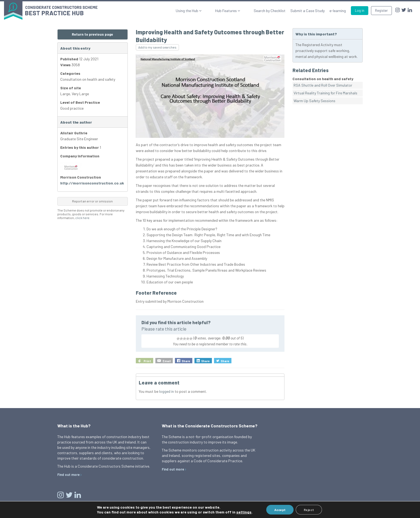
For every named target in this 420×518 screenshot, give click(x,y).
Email (167, 361)
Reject (309, 510)
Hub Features (235, 11)
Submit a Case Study (307, 11)
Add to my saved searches (157, 47)
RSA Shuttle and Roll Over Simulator (323, 85)
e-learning (338, 11)
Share (186, 361)
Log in (360, 10)
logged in (166, 391)
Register (381, 10)
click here (82, 218)
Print (147, 361)
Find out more (68, 475)
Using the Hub (205, 11)
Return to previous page (92, 34)
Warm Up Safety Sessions (314, 101)
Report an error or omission (92, 201)
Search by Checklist (270, 11)
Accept (280, 510)
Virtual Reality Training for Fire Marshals (325, 93)
